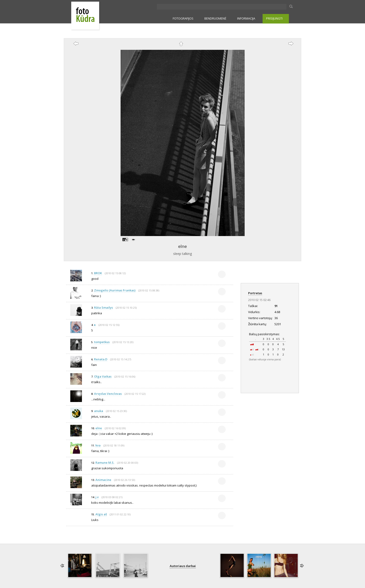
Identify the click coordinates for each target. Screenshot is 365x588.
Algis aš (101, 514)
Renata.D (101, 359)
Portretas (255, 293)
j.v (97, 497)
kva (98, 445)
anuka (99, 411)
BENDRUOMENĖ (215, 18)
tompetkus (102, 342)
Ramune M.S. (105, 463)
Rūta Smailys (103, 308)
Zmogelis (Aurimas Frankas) (115, 290)
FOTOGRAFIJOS (183, 18)
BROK (98, 273)
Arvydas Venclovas (108, 394)
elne (182, 246)
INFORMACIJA (246, 18)
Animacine (103, 480)
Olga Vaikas (103, 376)
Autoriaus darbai (183, 566)
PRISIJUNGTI (274, 18)
